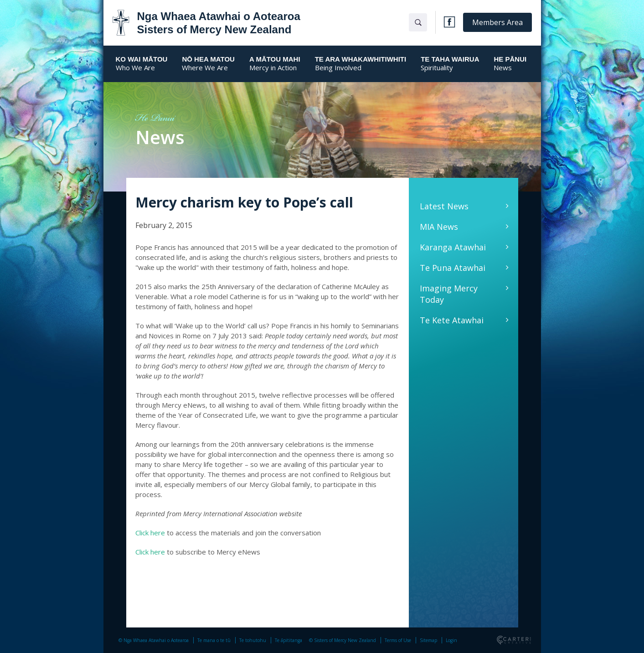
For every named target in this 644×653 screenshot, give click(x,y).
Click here (150, 533)
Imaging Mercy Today (449, 294)
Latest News (444, 206)
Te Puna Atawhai (453, 268)
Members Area (497, 22)
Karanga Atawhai (453, 247)
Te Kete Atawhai (452, 320)
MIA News (439, 227)
